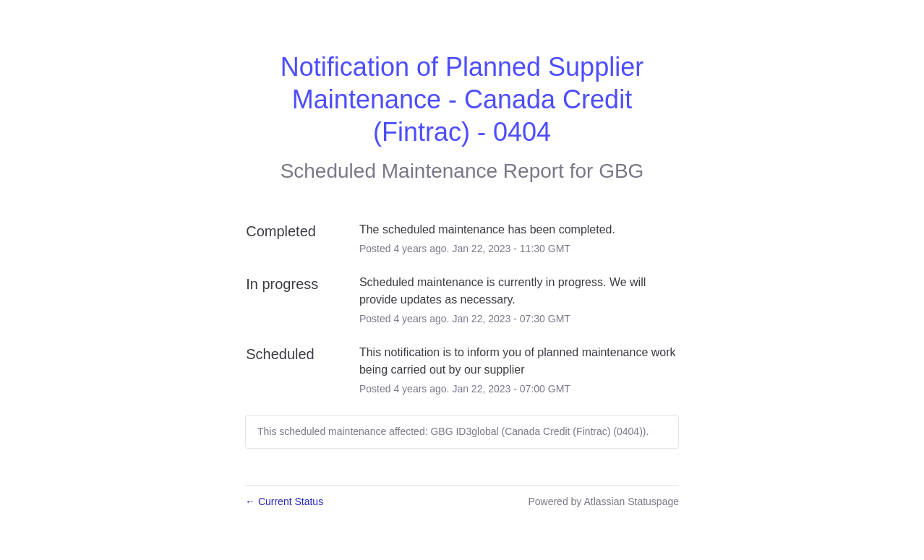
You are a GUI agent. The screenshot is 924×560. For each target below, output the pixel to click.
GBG (621, 171)
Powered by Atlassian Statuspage (603, 501)
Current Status (284, 501)
